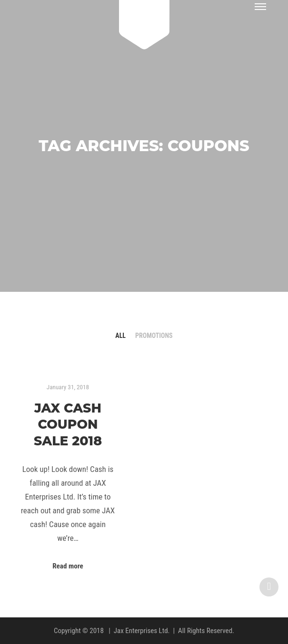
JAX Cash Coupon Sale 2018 (68, 424)
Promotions (154, 336)
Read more (68, 566)
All (120, 336)
